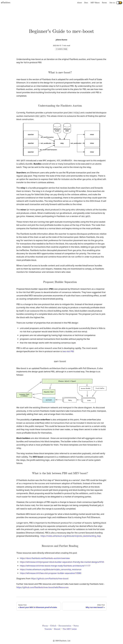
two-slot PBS (68, 351)
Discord (57, 629)
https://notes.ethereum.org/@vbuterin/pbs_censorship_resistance (51, 569)
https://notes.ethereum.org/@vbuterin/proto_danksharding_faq (70, 536)
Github (53, 626)
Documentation (65, 626)
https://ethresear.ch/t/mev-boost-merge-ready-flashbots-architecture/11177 (55, 566)
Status (76, 626)
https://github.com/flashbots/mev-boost (50, 578)
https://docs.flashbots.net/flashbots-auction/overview (45, 558)
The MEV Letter (70, 629)
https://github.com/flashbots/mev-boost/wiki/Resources (42, 587)
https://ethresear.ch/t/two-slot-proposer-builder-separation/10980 (51, 573)
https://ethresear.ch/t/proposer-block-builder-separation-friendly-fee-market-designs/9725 (62, 562)
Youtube (48, 629)
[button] (119, 3)
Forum (45, 626)
